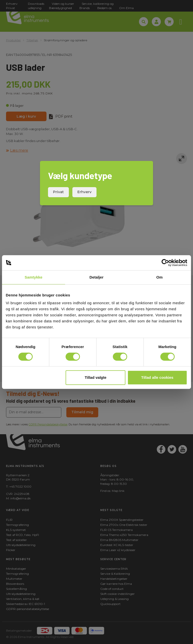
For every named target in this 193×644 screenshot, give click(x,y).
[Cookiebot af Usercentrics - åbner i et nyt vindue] (165, 263)
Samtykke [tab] (34, 277)
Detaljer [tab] (96, 277)
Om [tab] (159, 277)
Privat (58, 192)
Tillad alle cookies (157, 377)
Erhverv (84, 192)
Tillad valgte (95, 377)
